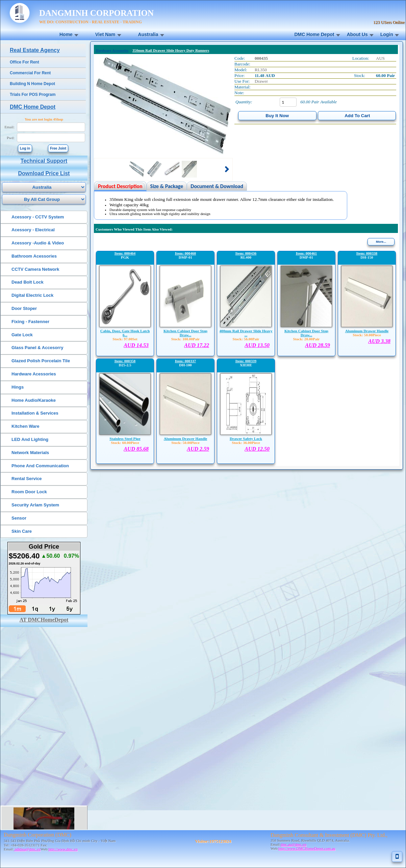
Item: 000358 (125, 361)
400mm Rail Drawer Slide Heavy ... (246, 333)
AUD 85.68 (136, 449)
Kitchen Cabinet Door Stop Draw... (185, 333)
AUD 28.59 (318, 345)
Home (66, 34)
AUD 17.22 (197, 345)
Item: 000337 (185, 361)
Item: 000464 (125, 253)
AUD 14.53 (136, 345)
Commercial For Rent (30, 73)
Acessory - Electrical (33, 230)
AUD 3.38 (379, 341)
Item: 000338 (367, 253)
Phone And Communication (40, 466)
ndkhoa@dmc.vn (27, 849)
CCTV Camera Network (35, 269)
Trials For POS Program (33, 95)
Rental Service (27, 479)
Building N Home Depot (32, 84)
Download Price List (44, 173)
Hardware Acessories (34, 374)
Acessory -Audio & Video (38, 243)
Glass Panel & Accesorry (37, 348)
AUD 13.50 (257, 345)
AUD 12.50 (257, 449)
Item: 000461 (306, 253)
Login (387, 34)
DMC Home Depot (314, 34)
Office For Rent (24, 62)
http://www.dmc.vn (63, 849)
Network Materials (30, 453)
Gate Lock (22, 335)
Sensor (19, 518)
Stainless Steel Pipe (125, 439)
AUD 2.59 (198, 449)
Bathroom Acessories (34, 256)
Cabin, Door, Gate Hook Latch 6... (125, 333)
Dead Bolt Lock (28, 282)
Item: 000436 (246, 253)
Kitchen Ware (26, 426)
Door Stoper (24, 308)
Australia (148, 34)
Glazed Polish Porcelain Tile (41, 361)
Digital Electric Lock (32, 295)
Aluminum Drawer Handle (367, 331)
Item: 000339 (246, 361)
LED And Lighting (30, 439)
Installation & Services (35, 413)
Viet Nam (105, 34)
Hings (18, 387)
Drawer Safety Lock (246, 439)
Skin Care (22, 531)
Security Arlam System (35, 505)
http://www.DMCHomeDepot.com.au (307, 848)
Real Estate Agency (35, 50)
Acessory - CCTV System (38, 217)
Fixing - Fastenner (30, 322)
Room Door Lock (29, 492)
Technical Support (44, 161)
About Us (357, 34)
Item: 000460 (185, 253)
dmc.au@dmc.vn (294, 844)
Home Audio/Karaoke (34, 400)
